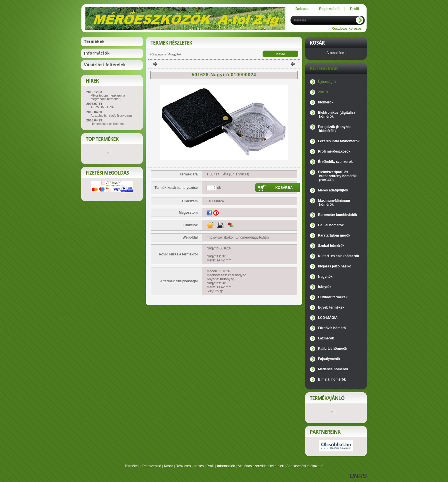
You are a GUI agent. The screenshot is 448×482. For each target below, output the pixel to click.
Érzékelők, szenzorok (335, 162)
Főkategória (158, 54)
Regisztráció (152, 466)
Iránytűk (325, 287)
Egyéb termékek (331, 307)
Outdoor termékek (333, 297)
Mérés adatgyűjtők (333, 190)
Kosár (168, 466)
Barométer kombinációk (338, 215)
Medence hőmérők (333, 369)
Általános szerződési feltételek (261, 466)
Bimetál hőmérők (332, 379)
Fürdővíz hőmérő (332, 328)
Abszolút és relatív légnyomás (111, 115)
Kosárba (284, 188)
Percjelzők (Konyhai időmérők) (334, 129)
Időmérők (326, 102)
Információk (226, 466)
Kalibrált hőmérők (333, 349)
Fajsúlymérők (329, 359)
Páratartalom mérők (334, 235)
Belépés (302, 9)
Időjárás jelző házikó (335, 266)
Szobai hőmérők (331, 246)
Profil (210, 466)
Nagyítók (175, 54)
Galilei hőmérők (331, 225)
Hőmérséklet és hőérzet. (108, 124)
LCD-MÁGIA (328, 318)
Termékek (132, 466)
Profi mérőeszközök (334, 151)
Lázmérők (326, 338)
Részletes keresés (190, 466)
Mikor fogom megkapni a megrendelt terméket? (108, 97)
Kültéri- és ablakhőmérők (338, 256)
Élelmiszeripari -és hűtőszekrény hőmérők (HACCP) (337, 176)
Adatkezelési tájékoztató (305, 466)
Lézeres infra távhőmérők (339, 141)
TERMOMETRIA (102, 107)
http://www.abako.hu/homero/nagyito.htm (238, 237)
